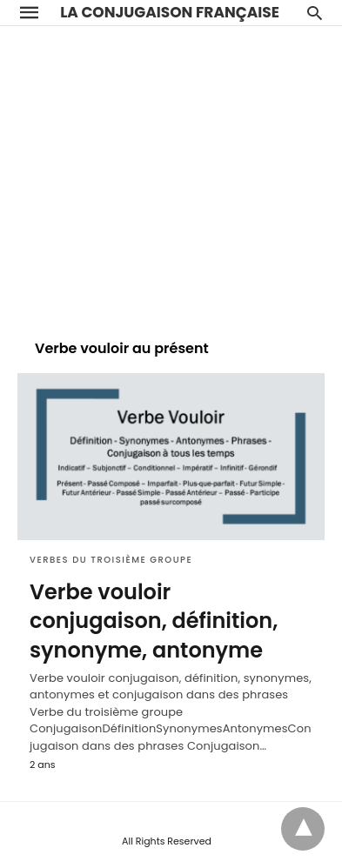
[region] (171, 174)
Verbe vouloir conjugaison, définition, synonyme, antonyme (154, 621)
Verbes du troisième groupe (111, 560)
